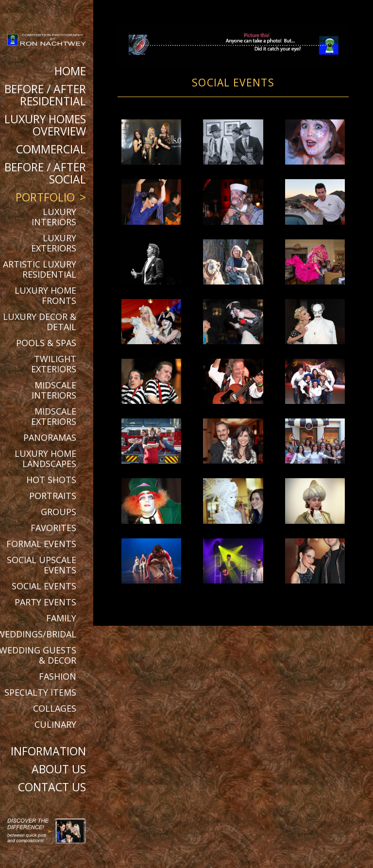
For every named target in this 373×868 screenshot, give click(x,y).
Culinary (55, 724)
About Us (59, 769)
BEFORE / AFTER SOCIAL (45, 173)
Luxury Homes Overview (45, 125)
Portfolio (45, 197)
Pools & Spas (46, 343)
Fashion (58, 676)
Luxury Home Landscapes (45, 459)
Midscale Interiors (54, 390)
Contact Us (52, 787)
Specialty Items (40, 692)
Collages (55, 708)
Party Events (45, 602)
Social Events (44, 586)
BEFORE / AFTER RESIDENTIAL (45, 95)
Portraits (53, 496)
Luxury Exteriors (54, 243)
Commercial (51, 149)
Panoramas (50, 437)
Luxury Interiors (54, 217)
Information (48, 751)
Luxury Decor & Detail (40, 322)
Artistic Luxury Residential (40, 269)
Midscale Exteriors (54, 416)
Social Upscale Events (42, 565)
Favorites (53, 528)
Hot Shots (51, 480)
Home (70, 71)
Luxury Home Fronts (45, 295)
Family (61, 618)
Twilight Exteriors (54, 364)
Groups (59, 512)
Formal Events (41, 544)
